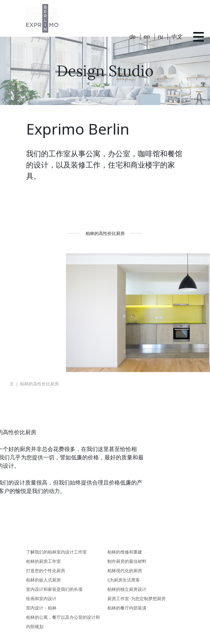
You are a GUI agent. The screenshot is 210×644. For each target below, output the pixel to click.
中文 (176, 37)
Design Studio (105, 71)
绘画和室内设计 (41, 599)
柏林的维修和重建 (125, 552)
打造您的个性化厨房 (46, 571)
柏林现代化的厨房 (125, 571)
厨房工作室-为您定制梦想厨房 (136, 599)
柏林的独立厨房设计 (127, 589)
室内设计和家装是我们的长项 (54, 589)
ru (160, 37)
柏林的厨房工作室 (43, 561)
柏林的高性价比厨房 (39, 384)
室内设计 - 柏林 (41, 608)
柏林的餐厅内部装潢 (127, 608)
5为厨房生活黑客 (124, 580)
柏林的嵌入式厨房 (43, 580)
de (132, 37)
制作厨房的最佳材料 (127, 561)
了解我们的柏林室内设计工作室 (56, 552)
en (147, 37)
